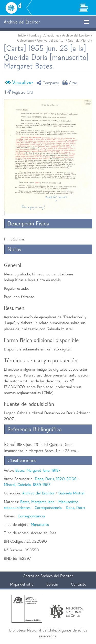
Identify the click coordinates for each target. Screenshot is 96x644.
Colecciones (25, 40)
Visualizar (23, 82)
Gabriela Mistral (79, 40)
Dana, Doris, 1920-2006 (56, 479)
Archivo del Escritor (76, 35)
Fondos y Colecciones (44, 35)
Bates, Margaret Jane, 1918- (38, 470)
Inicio (22, 35)
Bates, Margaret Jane (37, 502)
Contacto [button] (79, 584)
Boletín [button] (52, 584)
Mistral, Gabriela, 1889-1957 (27, 485)
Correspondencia (48, 508)
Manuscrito (40, 524)
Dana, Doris (75, 508)
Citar (71, 83)
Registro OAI (20, 92)
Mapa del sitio (22, 584)
